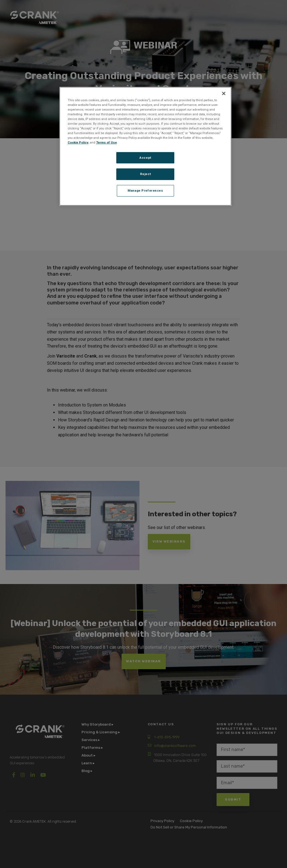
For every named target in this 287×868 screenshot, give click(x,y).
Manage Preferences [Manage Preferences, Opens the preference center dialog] (145, 191)
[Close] (224, 93)
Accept (145, 158)
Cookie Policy (78, 142)
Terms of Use (106, 142)
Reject (145, 174)
